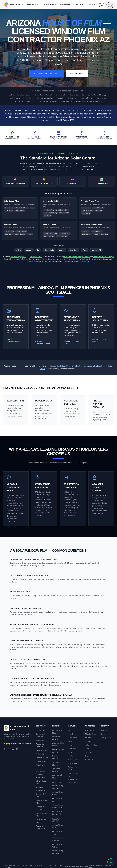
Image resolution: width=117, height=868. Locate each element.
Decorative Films (42, 758)
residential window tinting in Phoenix (77, 257)
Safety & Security (42, 750)
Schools (88, 749)
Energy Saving (41, 761)
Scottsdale (61, 366)
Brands (80, 5)
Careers (104, 734)
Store (70, 752)
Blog (70, 745)
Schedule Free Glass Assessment (46, 74)
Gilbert (77, 366)
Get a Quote (102, 5)
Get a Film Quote (77, 74)
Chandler (70, 366)
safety (52, 117)
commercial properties (18, 257)
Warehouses (89, 760)
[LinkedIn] (17, 749)
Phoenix (52, 366)
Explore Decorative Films (73, 343)
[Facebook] (5, 749)
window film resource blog (45, 261)
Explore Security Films (101, 340)
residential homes (36, 257)
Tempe (89, 366)
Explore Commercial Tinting (44, 343)
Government (89, 752)
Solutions (49, 5)
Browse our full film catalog (22, 259)
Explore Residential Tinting (16, 340)
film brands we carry (49, 259)
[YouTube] (13, 749)
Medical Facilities (91, 745)
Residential (32, 5)
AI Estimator (73, 763)
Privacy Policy (106, 738)
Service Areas (73, 738)
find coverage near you (67, 259)
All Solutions (40, 765)
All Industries (89, 730)
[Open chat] (111, 862)
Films (70, 730)
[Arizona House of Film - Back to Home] (6, 5)
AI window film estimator (90, 259)
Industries (66, 5)
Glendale (96, 366)
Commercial (15, 5)
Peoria (104, 366)
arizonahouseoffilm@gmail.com (76, 866)
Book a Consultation (82, 261)
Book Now (72, 749)
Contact (91, 5)
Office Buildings (90, 734)
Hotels (87, 756)
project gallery (68, 261)
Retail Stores (89, 738)
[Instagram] (9, 749)
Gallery (71, 741)
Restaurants (89, 741)
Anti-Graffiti (40, 754)
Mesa (83, 366)
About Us (104, 730)
